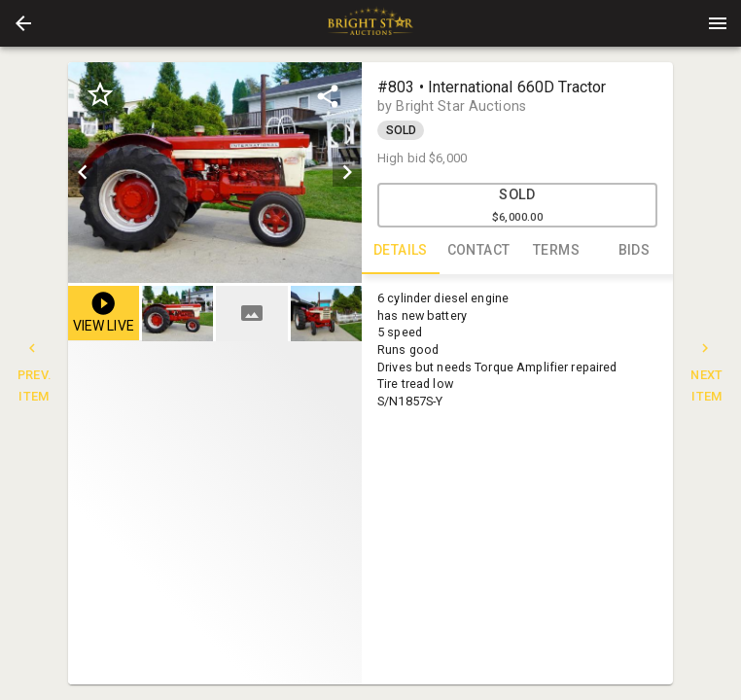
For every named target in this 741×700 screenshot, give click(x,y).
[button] (23, 23)
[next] (347, 172)
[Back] (23, 23)
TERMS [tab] (556, 251)
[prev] (83, 172)
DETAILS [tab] (401, 251)
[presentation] (370, 23)
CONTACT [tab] (478, 251)
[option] (215, 173)
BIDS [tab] (634, 251)
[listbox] (215, 173)
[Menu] (718, 23)
